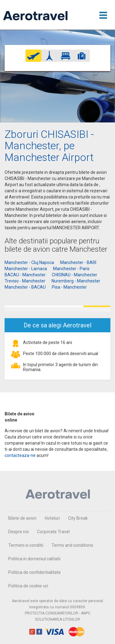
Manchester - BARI (78, 262)
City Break (78, 518)
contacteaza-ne (20, 455)
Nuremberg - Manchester (76, 281)
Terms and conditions (72, 545)
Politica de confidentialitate (34, 572)
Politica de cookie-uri (28, 586)
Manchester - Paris (71, 269)
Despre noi (19, 532)
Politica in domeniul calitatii (34, 559)
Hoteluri (52, 518)
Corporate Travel (53, 532)
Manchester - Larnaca (26, 269)
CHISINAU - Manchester (75, 275)
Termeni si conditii (26, 545)
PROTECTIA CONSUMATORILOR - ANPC (58, 613)
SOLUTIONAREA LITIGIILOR (57, 619)
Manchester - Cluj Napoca (29, 262)
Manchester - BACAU (25, 287)
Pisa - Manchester (69, 287)
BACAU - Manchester (25, 275)
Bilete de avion (22, 518)
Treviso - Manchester (25, 281)
